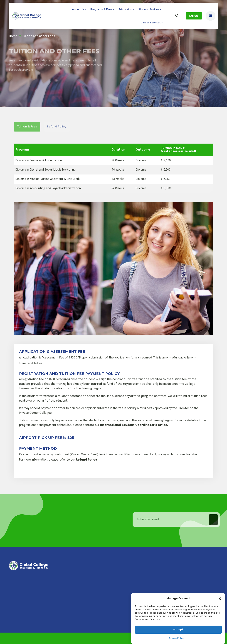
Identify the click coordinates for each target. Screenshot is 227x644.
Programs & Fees (101, 9)
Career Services (151, 23)
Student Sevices (149, 9)
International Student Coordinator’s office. (134, 425)
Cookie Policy (176, 638)
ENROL (194, 16)
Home (13, 35)
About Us (78, 9)
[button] (220, 599)
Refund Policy (86, 460)
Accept (178, 630)
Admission (125, 9)
